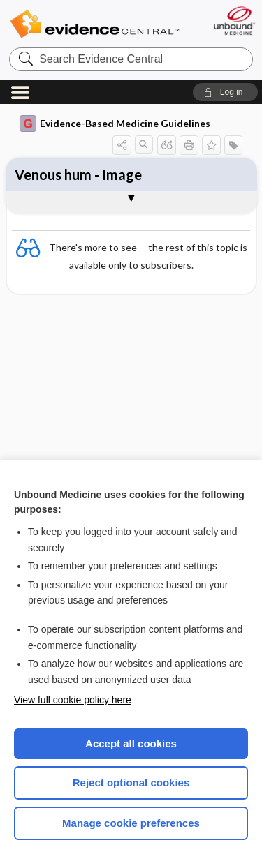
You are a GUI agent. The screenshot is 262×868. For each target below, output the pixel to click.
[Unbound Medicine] (234, 21)
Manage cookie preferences (131, 823)
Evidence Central (94, 24)
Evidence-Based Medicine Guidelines (115, 124)
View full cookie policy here (73, 700)
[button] (225, 92)
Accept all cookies (131, 743)
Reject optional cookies (131, 783)
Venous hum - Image (78, 174)
